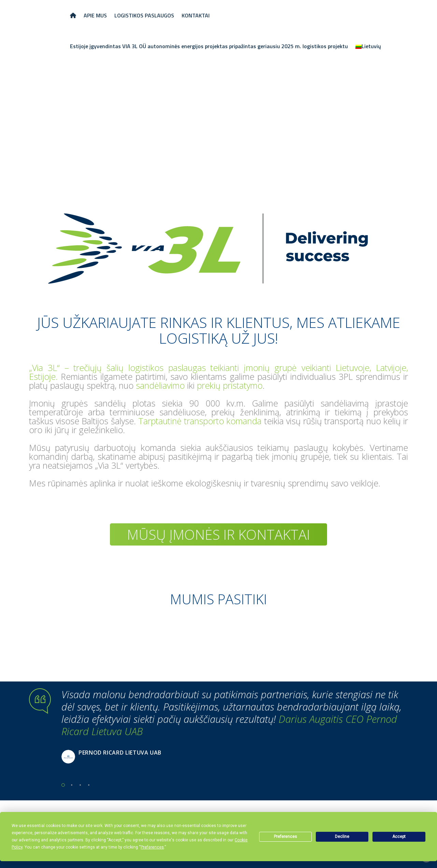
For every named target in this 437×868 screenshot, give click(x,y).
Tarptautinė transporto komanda (200, 421)
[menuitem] (368, 46)
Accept (399, 837)
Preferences (285, 837)
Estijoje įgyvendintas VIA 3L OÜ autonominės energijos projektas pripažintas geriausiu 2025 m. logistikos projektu (209, 46)
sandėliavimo (160, 385)
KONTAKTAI (196, 15)
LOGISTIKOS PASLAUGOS (144, 15)
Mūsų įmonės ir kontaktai (218, 534)
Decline (342, 837)
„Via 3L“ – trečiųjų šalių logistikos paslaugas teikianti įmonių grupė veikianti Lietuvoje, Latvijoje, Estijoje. (218, 372)
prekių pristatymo (230, 385)
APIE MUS (95, 15)
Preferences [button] (152, 847)
